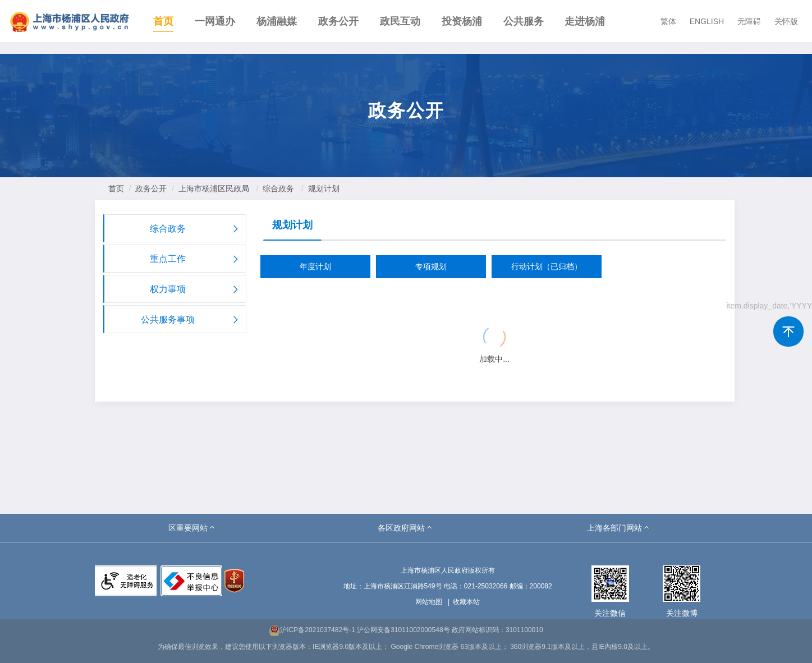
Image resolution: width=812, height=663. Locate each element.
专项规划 (431, 266)
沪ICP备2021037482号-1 (312, 630)
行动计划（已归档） (547, 266)
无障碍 (749, 21)
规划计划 (324, 188)
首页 (163, 21)
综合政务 (278, 188)
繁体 (668, 21)
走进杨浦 (585, 21)
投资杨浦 (462, 21)
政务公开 (338, 21)
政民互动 (400, 21)
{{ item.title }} (304, 307)
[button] (192, 528)
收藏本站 (466, 602)
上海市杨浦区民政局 (214, 188)
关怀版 (786, 21)
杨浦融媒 (277, 21)
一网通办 (215, 21)
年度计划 (315, 266)
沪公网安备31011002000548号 (403, 630)
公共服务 (524, 21)
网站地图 (429, 602)
